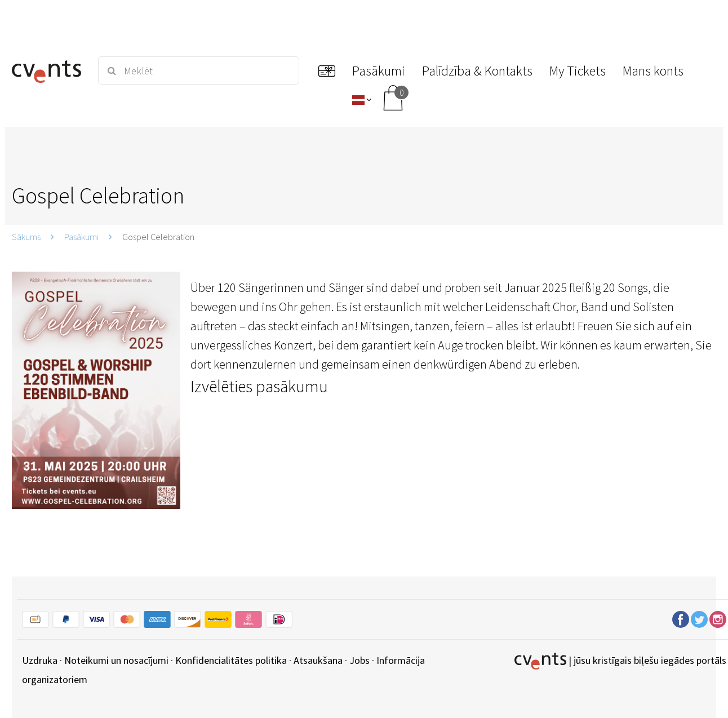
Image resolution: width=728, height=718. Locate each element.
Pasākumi (81, 237)
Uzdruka (40, 660)
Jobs (359, 660)
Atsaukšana (318, 660)
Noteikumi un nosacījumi (116, 660)
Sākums (26, 237)
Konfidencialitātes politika (231, 660)
